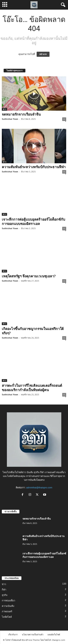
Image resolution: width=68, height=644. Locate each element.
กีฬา (4, 590)
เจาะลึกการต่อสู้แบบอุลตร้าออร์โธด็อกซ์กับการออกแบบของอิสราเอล (33, 221)
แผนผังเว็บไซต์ (54, 634)
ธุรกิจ (5, 595)
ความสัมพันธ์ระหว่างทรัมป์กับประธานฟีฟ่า (34, 167)
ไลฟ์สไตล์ (7, 617)
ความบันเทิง (8, 606)
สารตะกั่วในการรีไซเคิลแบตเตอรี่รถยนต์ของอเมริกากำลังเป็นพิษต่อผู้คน (32, 388)
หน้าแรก (43, 54)
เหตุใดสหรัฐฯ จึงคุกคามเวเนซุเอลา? (29, 276)
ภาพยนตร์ (7, 611)
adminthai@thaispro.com (39, 488)
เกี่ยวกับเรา (13, 634)
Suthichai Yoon (10, 119)
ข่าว (4, 109)
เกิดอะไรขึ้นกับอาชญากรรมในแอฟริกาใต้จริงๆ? (33, 331)
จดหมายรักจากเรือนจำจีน (21, 114)
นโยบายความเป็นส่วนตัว (33, 634)
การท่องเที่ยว (8, 601)
